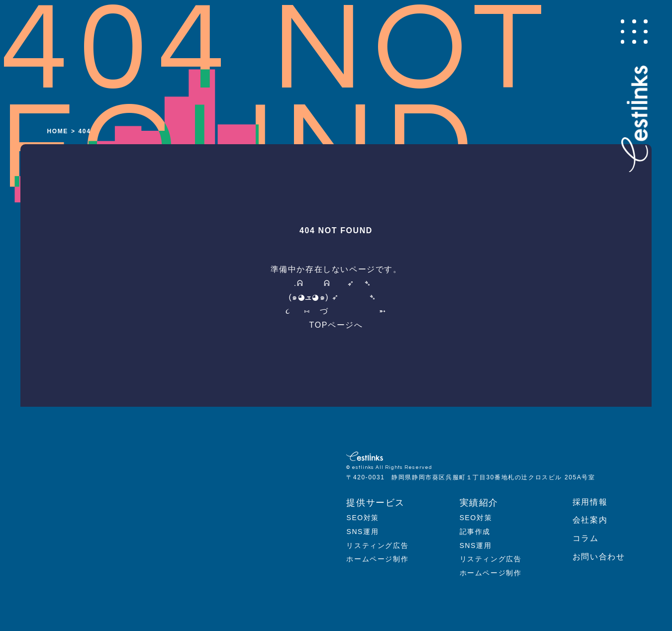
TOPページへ (336, 325)
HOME (58, 131)
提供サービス (376, 503)
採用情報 (590, 502)
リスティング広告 (377, 545)
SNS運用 (362, 532)
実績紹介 (479, 503)
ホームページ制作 (377, 559)
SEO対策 (363, 518)
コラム (586, 538)
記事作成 (475, 532)
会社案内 (590, 520)
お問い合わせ (599, 557)
